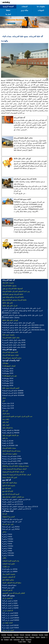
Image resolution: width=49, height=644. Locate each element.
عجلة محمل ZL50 (8, 408)
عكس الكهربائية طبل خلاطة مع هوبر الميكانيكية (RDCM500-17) (22, 327)
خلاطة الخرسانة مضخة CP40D (12, 459)
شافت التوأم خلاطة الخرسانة (23, 138)
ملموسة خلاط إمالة (8, 283)
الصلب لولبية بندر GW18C (11, 625)
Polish (27, 637)
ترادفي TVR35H (8, 541)
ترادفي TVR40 (8, 544)
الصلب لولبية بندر (7, 623)
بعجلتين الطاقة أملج (8, 580)
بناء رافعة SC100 (8, 441)
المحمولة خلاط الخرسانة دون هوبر (12, 288)
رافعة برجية (6, 419)
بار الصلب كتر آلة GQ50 (10, 603)
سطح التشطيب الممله (10, 585)
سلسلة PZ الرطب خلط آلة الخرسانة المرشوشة (17, 475)
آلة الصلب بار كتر (7, 598)
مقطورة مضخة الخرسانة (10, 454)
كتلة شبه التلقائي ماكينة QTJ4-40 (13, 504)
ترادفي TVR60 (8, 548)
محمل (4, 398)
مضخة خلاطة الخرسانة (9, 448)
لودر (4, 401)
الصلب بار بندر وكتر (8, 630)
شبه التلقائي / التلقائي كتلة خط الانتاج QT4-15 (17, 500)
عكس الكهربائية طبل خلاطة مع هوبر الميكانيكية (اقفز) (19, 323)
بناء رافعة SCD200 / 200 (11, 445)
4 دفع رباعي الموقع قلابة (10, 376)
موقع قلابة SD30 (8, 385)
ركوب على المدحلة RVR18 (11, 529)
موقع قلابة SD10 (8, 369)
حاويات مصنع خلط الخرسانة (11, 355)
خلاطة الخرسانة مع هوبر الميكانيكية (25, 179)
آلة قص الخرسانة (7, 590)
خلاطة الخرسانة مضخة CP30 (12, 456)
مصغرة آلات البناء (8, 596)
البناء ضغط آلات (8, 511)
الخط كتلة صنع (7, 488)
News (8, 10)
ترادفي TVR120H (8, 553)
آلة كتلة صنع (7, 480)
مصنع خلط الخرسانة (9, 349)
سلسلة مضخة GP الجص (10, 477)
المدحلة (5, 514)
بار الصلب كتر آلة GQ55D (11, 608)
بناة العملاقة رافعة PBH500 (11, 433)
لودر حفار (5, 411)
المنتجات (24, 6)
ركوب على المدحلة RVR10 (11, 527)
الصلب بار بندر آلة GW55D (11, 620)
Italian (13, 637)
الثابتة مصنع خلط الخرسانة (22, 199)
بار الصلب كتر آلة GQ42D (11, 606)
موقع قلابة (5, 363)
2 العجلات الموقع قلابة (9, 366)
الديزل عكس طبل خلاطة (10, 306)
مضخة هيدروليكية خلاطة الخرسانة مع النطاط (16, 466)
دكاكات (4, 558)
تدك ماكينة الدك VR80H (10, 571)
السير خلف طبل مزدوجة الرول (12, 522)
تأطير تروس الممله (9, 588)
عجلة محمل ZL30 (8, 406)
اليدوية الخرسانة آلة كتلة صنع (11, 494)
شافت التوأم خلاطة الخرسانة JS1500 (14, 347)
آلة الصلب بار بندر (8, 610)
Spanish (16, 635)
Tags (29, 642)
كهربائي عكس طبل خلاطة (22, 159)
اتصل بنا (8, 14)
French (22, 635)
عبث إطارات (6, 567)
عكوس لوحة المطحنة (9, 564)
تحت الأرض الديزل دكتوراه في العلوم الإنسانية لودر (17, 416)
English (4, 635)
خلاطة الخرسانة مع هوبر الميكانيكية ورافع (15, 300)
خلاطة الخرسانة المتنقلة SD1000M (14, 395)
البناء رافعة (5, 422)
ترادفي (4, 532)
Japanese (35, 635)
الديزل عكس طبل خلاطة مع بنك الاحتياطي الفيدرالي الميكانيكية (22, 308)
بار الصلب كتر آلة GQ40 (10, 601)
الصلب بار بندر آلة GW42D (11, 618)
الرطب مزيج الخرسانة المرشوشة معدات (14, 469)
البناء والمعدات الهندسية (11, 360)
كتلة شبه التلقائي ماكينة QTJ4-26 (13, 502)
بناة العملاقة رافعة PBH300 (11, 430)
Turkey (38, 637)
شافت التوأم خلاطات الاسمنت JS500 (14, 340)
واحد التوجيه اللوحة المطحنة (11, 561)
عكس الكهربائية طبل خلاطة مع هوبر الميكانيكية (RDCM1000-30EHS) (24, 330)
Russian (10, 635)
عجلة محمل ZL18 (8, 403)
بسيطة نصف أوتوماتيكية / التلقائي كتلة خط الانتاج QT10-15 (21, 507)
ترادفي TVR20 (8, 534)
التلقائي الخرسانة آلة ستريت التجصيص (14, 593)
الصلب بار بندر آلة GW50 (11, 615)
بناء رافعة (5, 438)
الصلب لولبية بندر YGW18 (11, 628)
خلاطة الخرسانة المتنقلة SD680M (13, 391)
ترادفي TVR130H (8, 555)
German (28, 635)
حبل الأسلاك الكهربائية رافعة (11, 435)
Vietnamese (20, 637)
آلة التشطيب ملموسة (9, 577)
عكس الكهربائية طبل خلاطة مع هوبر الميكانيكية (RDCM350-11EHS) (24, 325)
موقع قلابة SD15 (8, 371)
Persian (32, 637)
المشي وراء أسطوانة (8, 517)
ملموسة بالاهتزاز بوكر (9, 574)
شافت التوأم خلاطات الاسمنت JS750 (14, 343)
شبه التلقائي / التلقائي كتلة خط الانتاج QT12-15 (17, 509)
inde (11, 639)
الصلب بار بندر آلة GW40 (11, 613)
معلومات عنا (41, 6)
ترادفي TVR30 (8, 537)
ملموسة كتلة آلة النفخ (9, 485)
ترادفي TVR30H (8, 539)
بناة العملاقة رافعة (8, 428)
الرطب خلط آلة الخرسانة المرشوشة (26, 261)
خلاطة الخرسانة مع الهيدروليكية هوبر (13, 297)
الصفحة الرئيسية (8, 6)
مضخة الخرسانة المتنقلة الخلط (24, 240)
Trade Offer (22, 642)
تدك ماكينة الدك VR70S (10, 569)
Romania (28, 639)
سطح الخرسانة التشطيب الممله (12, 583)
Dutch (23, 639)
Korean (41, 635)
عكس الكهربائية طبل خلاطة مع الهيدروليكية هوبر (17, 332)
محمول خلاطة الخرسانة (9, 286)
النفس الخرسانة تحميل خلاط (11, 388)
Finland (6, 639)
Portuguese (6, 637)
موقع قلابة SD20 (8, 373)
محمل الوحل (6, 413)
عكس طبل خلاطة (8, 303)
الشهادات (41, 10)
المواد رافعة (6, 425)
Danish (43, 637)
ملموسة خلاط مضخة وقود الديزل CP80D (16, 463)
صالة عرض (24, 10)
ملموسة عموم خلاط (8, 335)
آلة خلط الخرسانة (19, 118)
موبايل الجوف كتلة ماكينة (10, 483)
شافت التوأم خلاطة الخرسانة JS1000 (14, 345)
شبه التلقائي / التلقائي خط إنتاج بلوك (13, 497)
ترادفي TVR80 (8, 551)
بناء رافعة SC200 (8, 443)
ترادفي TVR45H (8, 546)
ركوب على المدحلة (8, 524)
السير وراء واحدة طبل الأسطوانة (13, 519)
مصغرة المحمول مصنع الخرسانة (24, 220)
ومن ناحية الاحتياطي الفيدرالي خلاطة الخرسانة (16, 291)
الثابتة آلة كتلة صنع (8, 491)
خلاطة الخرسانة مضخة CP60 (12, 461)
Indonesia (17, 639)
